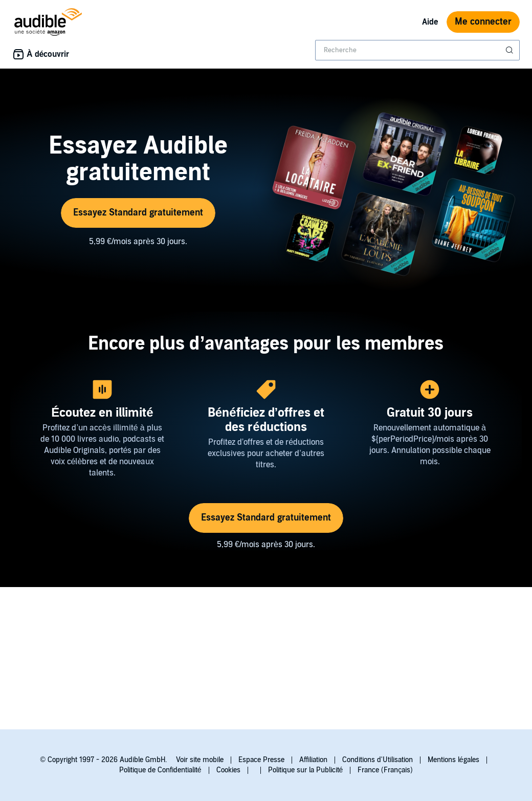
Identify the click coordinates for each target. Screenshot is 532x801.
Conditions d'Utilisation (378, 760)
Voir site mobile (200, 760)
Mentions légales (453, 760)
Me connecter (483, 22)
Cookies (228, 770)
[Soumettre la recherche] (511, 50)
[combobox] (417, 50)
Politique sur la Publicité (306, 770)
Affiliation (313, 760)
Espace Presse (261, 760)
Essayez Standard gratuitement (138, 213)
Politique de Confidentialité (160, 770)
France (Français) (385, 770)
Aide (430, 22)
